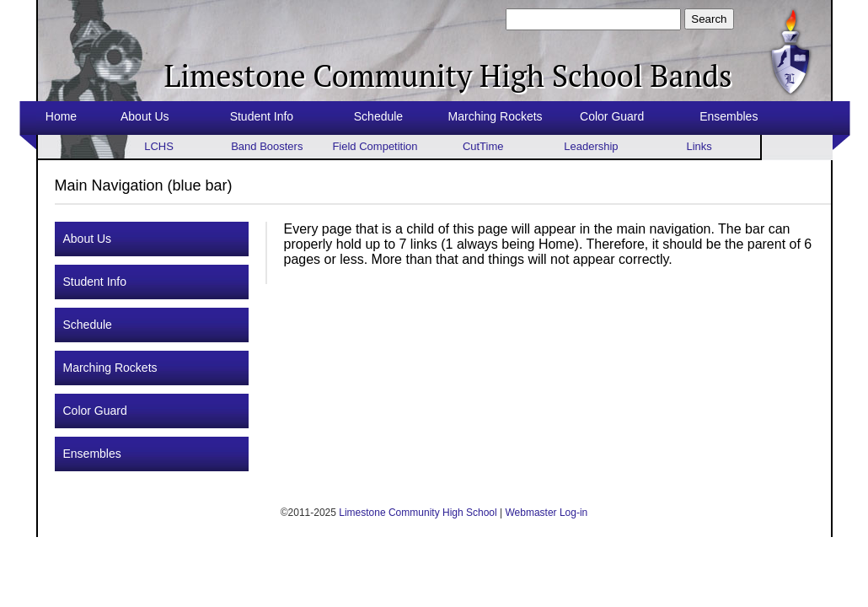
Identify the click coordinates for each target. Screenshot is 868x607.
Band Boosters (267, 146)
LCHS (159, 146)
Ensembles (729, 116)
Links (699, 146)
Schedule (378, 116)
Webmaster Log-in (546, 513)
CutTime (483, 146)
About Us (145, 116)
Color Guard (612, 116)
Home (61, 116)
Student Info (262, 116)
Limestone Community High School (418, 513)
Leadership (591, 146)
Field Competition (375, 146)
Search (709, 19)
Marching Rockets (496, 116)
